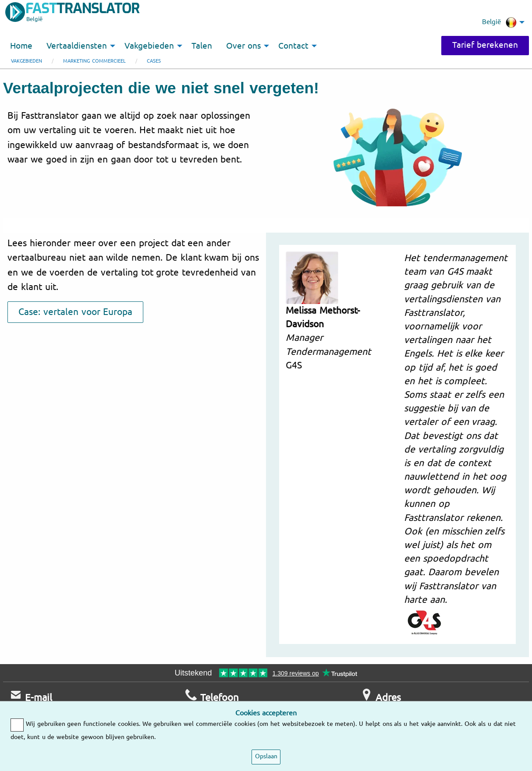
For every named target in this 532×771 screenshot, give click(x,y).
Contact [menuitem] (293, 46)
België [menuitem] (499, 22)
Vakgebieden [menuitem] (149, 46)
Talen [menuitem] (202, 46)
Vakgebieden (27, 61)
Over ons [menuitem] (243, 46)
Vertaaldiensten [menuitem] (77, 46)
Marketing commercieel (94, 61)
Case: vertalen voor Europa (75, 312)
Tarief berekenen (485, 45)
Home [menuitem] (21, 46)
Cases (154, 61)
